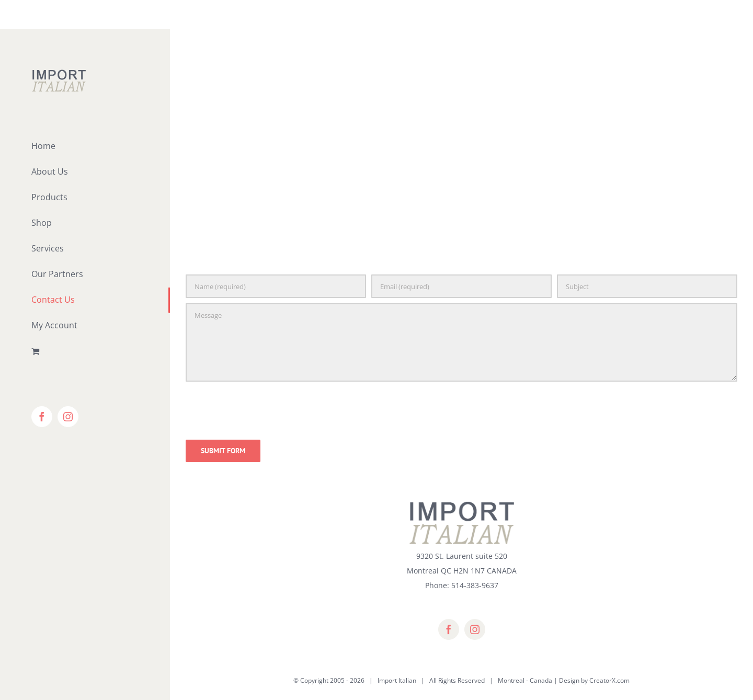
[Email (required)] (461, 286)
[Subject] (647, 286)
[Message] (461, 342)
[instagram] (475, 629)
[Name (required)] (276, 286)
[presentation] (265, 409)
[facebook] (449, 629)
